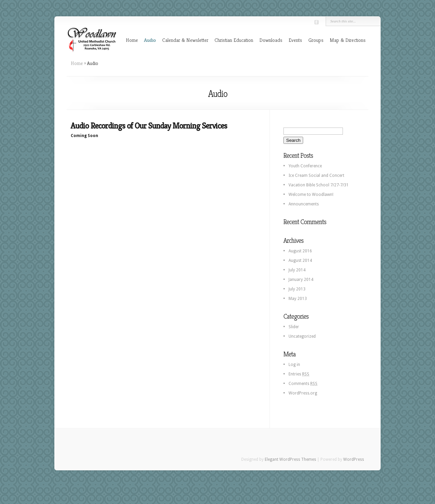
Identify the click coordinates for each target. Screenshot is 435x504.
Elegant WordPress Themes (290, 459)
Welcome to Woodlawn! (311, 195)
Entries (299, 374)
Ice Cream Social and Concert (316, 175)
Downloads (271, 40)
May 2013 (298, 299)
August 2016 (300, 251)
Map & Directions (348, 40)
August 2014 (300, 261)
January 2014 (301, 280)
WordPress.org (303, 393)
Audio (150, 40)
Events (295, 40)
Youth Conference (305, 166)
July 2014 (297, 270)
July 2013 (297, 289)
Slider (294, 327)
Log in (294, 365)
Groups (316, 40)
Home (132, 40)
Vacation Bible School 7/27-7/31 (319, 185)
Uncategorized (302, 336)
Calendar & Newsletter (185, 40)
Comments (303, 384)
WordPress (354, 459)
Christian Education (234, 40)
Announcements (304, 204)
